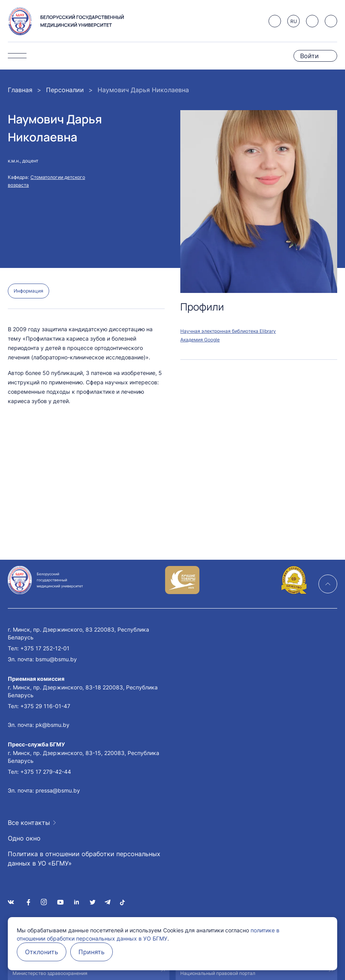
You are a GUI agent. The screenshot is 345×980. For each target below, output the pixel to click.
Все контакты (29, 823)
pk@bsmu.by (52, 725)
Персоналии (65, 90)
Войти (309, 56)
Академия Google (200, 340)
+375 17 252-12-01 (45, 648)
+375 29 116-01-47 (45, 706)
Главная (20, 90)
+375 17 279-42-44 (46, 772)
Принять (92, 952)
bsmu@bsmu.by (56, 659)
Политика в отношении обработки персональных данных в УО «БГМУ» (84, 859)
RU (294, 21)
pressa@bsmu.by (58, 790)
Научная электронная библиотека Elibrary (228, 331)
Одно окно (24, 838)
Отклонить (42, 952)
